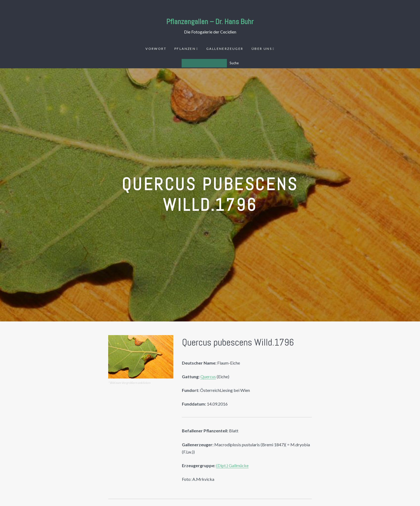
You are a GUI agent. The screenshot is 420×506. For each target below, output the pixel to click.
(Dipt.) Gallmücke (232, 465)
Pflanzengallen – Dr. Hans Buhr (210, 22)
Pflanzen (185, 49)
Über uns (262, 49)
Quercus (208, 376)
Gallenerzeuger (225, 49)
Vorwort (156, 49)
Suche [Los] (234, 63)
